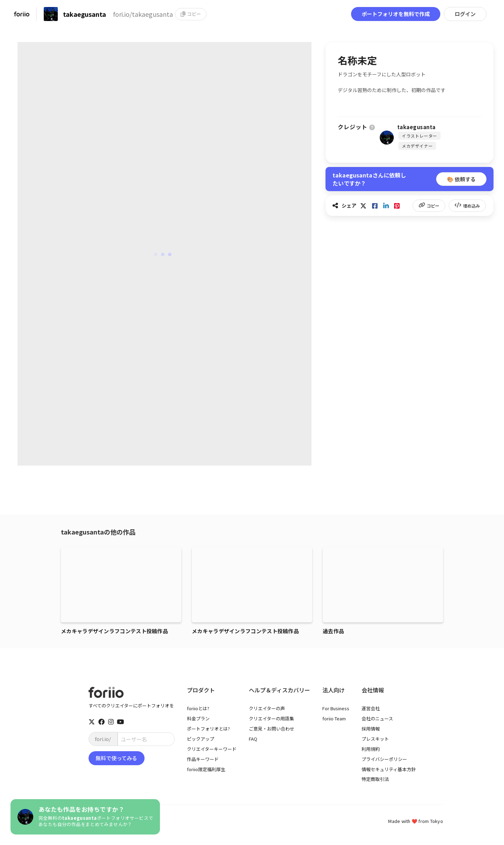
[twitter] (92, 722)
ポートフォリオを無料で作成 (396, 14)
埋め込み (467, 206)
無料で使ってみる (116, 758)
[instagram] (111, 722)
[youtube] (120, 722)
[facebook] (101, 722)
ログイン (465, 14)
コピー (191, 14)
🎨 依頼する (461, 179)
